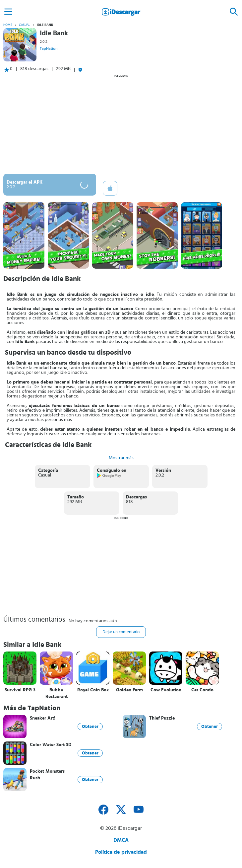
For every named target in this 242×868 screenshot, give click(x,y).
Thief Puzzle (162, 718)
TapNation (49, 48)
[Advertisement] (121, 124)
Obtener (90, 727)
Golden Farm (129, 690)
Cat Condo (202, 690)
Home (8, 25)
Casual (25, 25)
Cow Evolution (166, 690)
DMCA (121, 840)
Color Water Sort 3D (51, 745)
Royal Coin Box (93, 690)
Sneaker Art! (43, 718)
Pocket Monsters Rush (47, 775)
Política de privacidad (121, 852)
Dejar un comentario (121, 632)
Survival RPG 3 (20, 690)
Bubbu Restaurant (57, 693)
